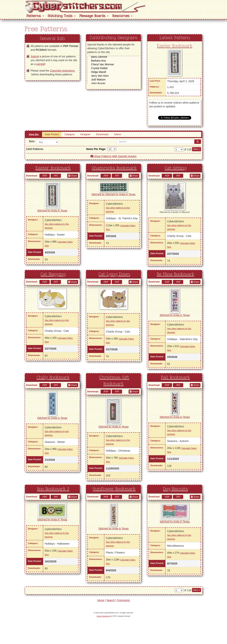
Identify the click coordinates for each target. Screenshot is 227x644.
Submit (35, 56)
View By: (34, 134)
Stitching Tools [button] (62, 16)
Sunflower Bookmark (114, 489)
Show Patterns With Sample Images (113, 156)
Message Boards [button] (94, 16)
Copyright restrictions (62, 71)
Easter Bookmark (175, 46)
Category (69, 134)
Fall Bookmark (175, 378)
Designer (85, 134)
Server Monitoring (103, 616)
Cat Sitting (176, 168)
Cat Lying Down (114, 274)
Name (118, 134)
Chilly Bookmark (53, 378)
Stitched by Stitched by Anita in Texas (113, 194)
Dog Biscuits (176, 489)
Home (101, 600)
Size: (31, 141)
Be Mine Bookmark (176, 274)
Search (111, 600)
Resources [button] (122, 16)
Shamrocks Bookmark (114, 168)
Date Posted (52, 134)
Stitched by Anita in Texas (52, 211)
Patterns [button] (35, 16)
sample (41, 64)
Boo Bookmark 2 (53, 489)
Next (196, 149)
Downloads (102, 134)
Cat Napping (53, 274)
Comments (123, 600)
